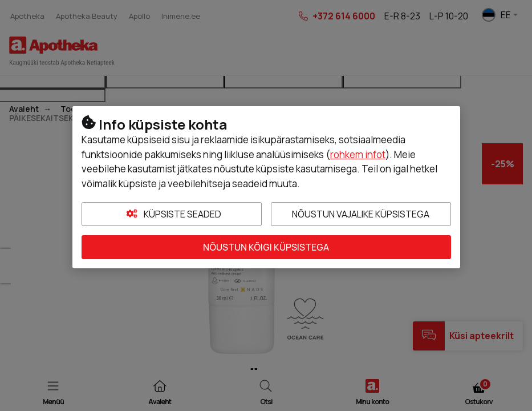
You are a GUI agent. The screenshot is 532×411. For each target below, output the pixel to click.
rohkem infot (358, 154)
